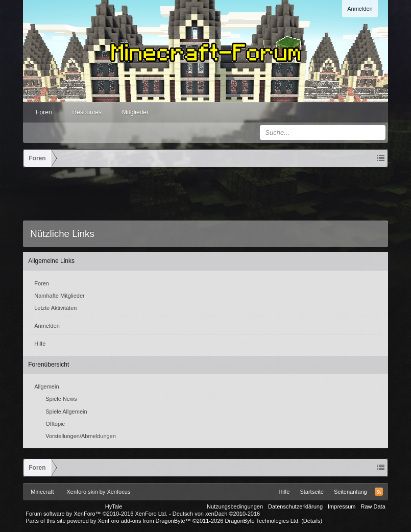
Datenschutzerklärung (295, 506)
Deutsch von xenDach (216, 514)
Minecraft (42, 492)
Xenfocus (118, 492)
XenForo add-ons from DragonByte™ (144, 521)
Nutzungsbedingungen (235, 506)
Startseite (311, 492)
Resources (87, 112)
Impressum (342, 506)
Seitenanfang (350, 492)
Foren (44, 112)
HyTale (114, 506)
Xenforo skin (82, 492)
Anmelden (360, 9)
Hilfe (40, 344)
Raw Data (373, 506)
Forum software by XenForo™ (96, 514)
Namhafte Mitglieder (59, 296)
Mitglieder (135, 112)
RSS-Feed (379, 492)
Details (312, 521)
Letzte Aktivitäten (55, 308)
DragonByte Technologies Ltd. (263, 521)
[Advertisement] (209, 196)
